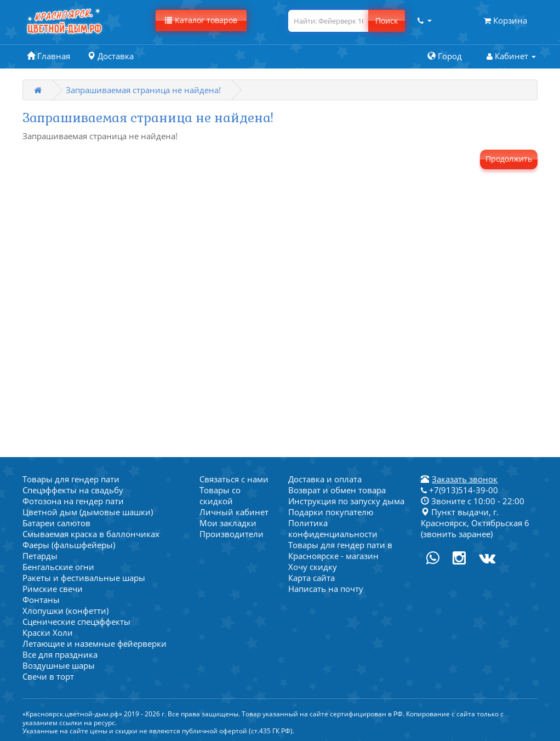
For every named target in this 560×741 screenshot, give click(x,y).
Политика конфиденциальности (333, 528)
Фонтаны (41, 600)
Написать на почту (326, 589)
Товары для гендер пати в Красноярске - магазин (340, 550)
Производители (232, 534)
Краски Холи (48, 632)
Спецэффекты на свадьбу (73, 490)
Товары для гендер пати (71, 479)
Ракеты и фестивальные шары (84, 578)
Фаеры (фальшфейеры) (69, 545)
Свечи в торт (48, 676)
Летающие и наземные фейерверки (95, 643)
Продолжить (509, 159)
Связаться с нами (234, 479)
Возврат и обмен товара (337, 490)
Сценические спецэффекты (76, 622)
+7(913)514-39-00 (459, 490)
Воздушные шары (59, 665)
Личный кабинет (234, 512)
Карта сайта (312, 578)
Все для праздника (60, 654)
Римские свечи (53, 589)
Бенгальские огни (58, 567)
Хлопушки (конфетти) (65, 611)
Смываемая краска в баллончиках (91, 534)
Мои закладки (228, 523)
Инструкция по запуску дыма (346, 501)
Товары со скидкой (220, 495)
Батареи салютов (56, 523)
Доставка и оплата (325, 479)
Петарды (40, 556)
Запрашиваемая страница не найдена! (143, 90)
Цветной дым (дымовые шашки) (88, 512)
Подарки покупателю (331, 512)
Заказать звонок (465, 479)
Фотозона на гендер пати (73, 501)
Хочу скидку (313, 567)
